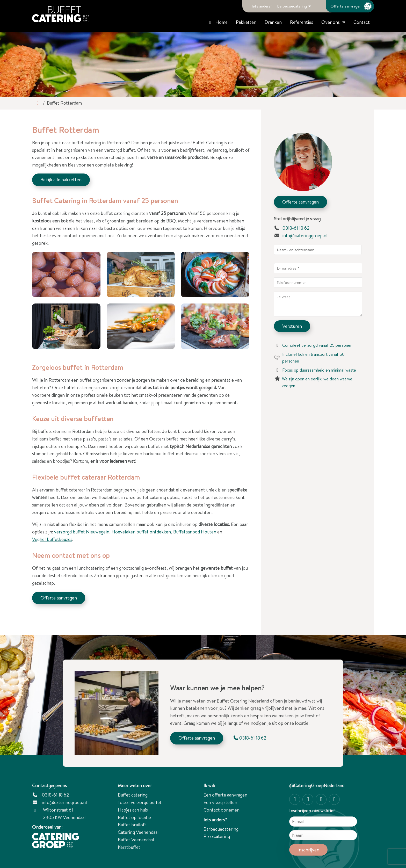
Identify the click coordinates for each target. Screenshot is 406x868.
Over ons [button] (331, 22)
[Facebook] (308, 799)
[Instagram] (295, 799)
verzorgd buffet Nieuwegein (82, 532)
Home (218, 22)
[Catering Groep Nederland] (61, 14)
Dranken (273, 22)
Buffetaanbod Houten (195, 532)
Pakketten (246, 22)
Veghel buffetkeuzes (52, 539)
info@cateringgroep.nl (305, 236)
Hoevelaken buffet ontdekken (141, 532)
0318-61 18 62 (292, 228)
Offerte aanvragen (352, 6)
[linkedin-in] (334, 799)
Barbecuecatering (292, 6)
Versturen (292, 326)
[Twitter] (321, 799)
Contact (362, 22)
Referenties (302, 22)
